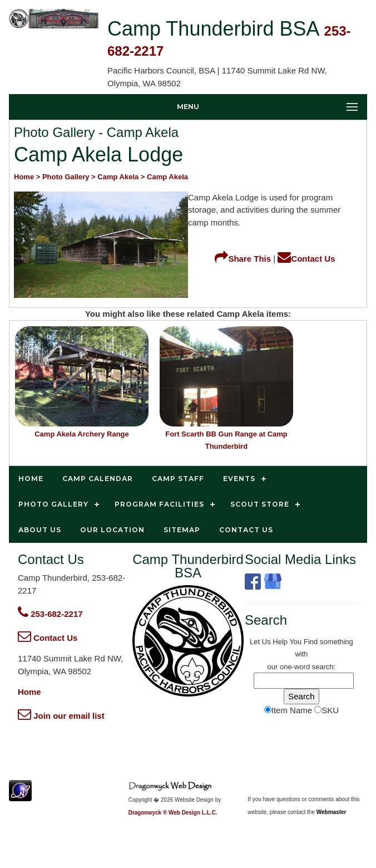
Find (311, 642)
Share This (243, 259)
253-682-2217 (50, 614)
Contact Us (306, 259)
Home (29, 692)
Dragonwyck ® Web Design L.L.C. (173, 813)
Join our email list (61, 716)
